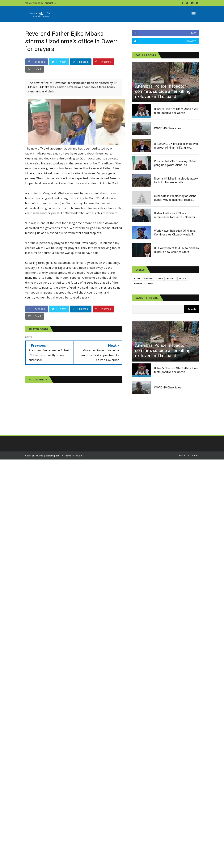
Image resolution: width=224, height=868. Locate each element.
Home (182, 455)
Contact (195, 455)
